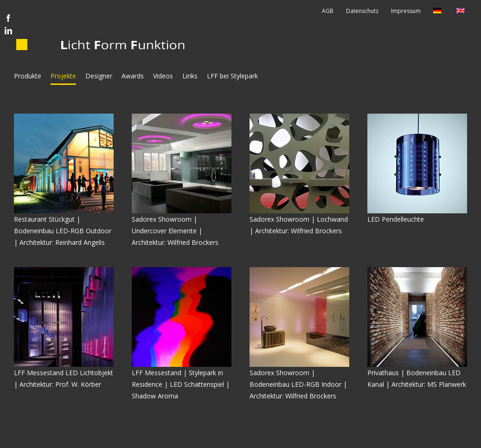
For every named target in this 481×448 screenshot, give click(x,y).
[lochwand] (299, 117)
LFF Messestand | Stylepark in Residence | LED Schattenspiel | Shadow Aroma (181, 384)
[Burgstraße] (417, 270)
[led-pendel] (417, 117)
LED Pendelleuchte (396, 219)
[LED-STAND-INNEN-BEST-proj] (64, 270)
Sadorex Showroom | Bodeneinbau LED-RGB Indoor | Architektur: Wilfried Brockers (298, 384)
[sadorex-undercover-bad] (182, 117)
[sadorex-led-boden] (299, 270)
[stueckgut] (64, 117)
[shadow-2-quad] (182, 270)
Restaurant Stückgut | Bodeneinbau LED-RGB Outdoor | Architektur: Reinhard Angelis (63, 231)
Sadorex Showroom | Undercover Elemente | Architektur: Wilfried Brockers (175, 231)
